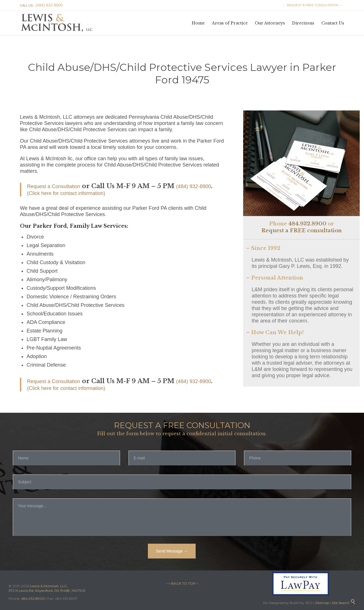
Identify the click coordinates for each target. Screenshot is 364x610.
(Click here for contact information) (66, 193)
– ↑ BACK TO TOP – (182, 583)
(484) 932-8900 (194, 186)
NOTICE (79, 591)
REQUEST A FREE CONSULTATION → (311, 5)
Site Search (344, 603)
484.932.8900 (307, 224)
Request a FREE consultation (302, 231)
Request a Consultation (54, 186)
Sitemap (322, 603)
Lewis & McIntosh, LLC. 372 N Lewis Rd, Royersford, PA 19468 (40, 588)
